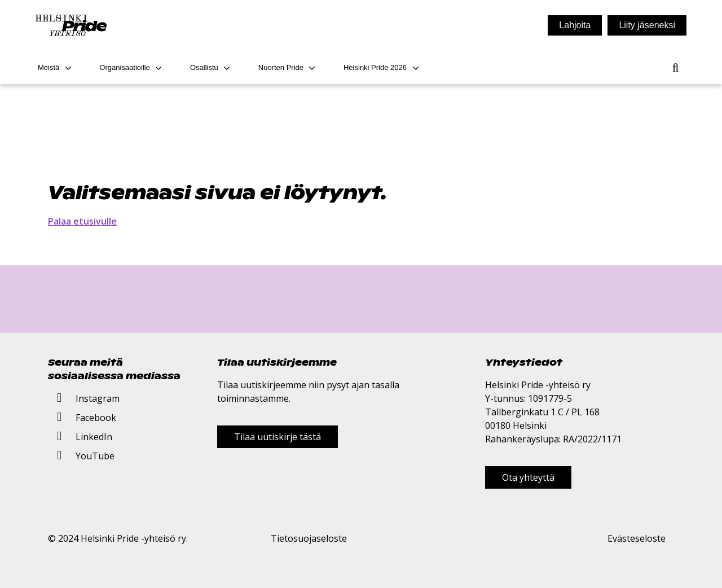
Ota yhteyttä (528, 477)
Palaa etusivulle (82, 221)
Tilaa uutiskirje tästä (278, 437)
